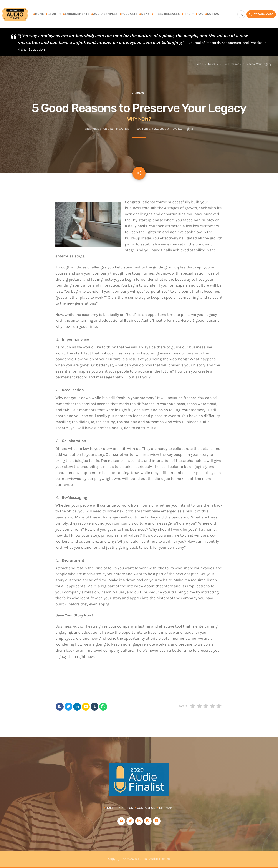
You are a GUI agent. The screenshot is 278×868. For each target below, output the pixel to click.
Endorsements (77, 14)
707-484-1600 (261, 14)
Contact (214, 14)
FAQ (200, 14)
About (53, 14)
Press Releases (166, 14)
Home (40, 14)
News (145, 14)
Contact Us (146, 808)
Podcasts (130, 14)
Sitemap (166, 808)
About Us (126, 808)
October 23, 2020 (153, 129)
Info (187, 14)
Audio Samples (105, 14)
